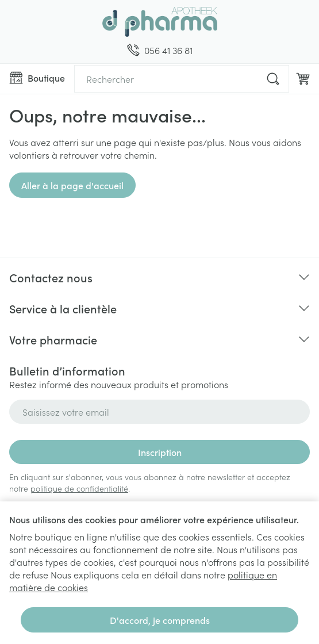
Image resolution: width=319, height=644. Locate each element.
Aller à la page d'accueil (72, 185)
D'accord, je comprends (160, 620)
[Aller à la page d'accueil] (159, 22)
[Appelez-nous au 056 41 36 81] (160, 50)
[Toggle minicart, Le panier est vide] (303, 79)
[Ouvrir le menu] (37, 78)
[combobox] (182, 79)
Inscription (160, 452)
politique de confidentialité (79, 488)
